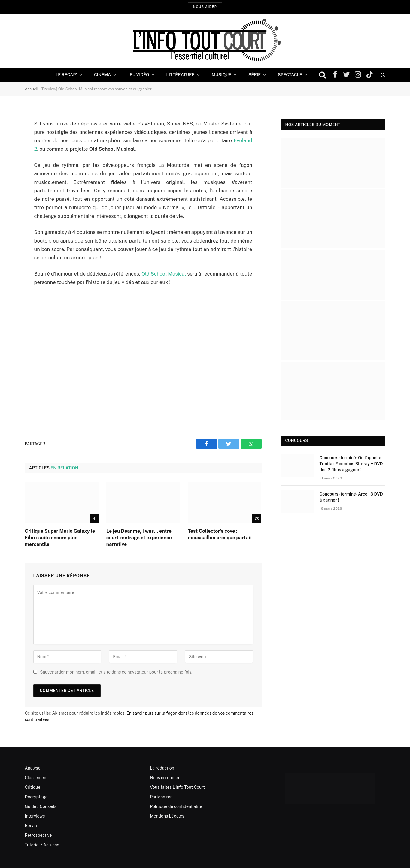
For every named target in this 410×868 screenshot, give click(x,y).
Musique (222, 75)
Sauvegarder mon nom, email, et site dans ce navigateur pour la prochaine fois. (116, 672)
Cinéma (102, 75)
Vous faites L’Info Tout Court (177, 787)
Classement (36, 778)
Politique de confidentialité (176, 806)
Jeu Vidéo (138, 75)
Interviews (35, 816)
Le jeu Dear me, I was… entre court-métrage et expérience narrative (139, 538)
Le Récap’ (66, 75)
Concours (297, 440)
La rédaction (162, 768)
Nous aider (205, 7)
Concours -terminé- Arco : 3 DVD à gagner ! (351, 497)
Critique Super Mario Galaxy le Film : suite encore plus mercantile (60, 538)
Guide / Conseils (41, 806)
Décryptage (36, 797)
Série (255, 75)
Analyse (33, 768)
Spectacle (290, 75)
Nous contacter (165, 778)
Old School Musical (164, 274)
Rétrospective (38, 835)
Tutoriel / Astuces (42, 845)
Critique (33, 787)
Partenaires (161, 797)
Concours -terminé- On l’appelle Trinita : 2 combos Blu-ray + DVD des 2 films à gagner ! (351, 464)
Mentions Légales (167, 816)
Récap (31, 826)
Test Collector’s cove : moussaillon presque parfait (220, 534)
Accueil (32, 89)
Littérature (181, 75)
